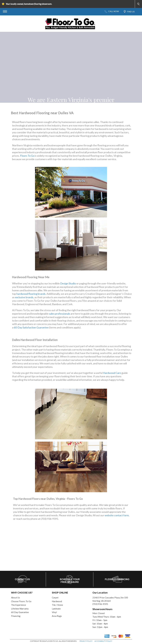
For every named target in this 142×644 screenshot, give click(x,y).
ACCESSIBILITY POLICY (103, 641)
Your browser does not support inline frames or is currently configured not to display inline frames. (71, 548)
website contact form (117, 515)
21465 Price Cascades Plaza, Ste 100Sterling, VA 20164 (110, 599)
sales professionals (60, 314)
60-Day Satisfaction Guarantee (31, 327)
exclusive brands (24, 297)
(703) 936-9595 (100, 604)
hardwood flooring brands (31, 294)
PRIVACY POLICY (86, 641)
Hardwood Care (112, 373)
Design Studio (68, 283)
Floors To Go (27, 156)
